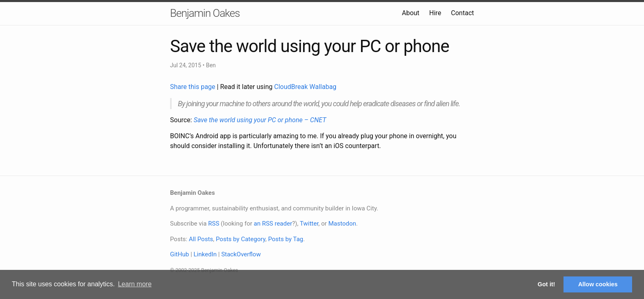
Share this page (193, 87)
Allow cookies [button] (598, 284)
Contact (462, 13)
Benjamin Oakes (205, 13)
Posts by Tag (286, 239)
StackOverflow (241, 254)
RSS (214, 224)
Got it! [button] (546, 284)
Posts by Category (240, 239)
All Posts (201, 239)
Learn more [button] (135, 284)
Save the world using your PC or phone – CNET (260, 120)
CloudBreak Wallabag (306, 87)
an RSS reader (273, 224)
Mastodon (342, 224)
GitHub (179, 254)
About (411, 13)
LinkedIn (205, 254)
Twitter (309, 224)
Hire (435, 13)
